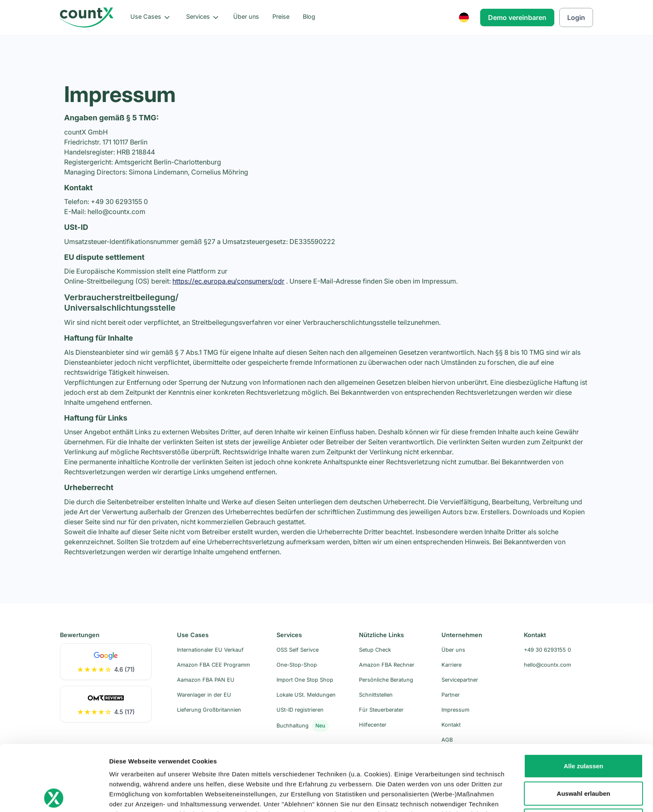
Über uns (246, 16)
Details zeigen (443, 796)
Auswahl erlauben (583, 728)
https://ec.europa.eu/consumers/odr (228, 281)
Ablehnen (583, 755)
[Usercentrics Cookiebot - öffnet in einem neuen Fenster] (54, 796)
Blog (309, 16)
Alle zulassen (583, 700)
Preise (281, 16)
